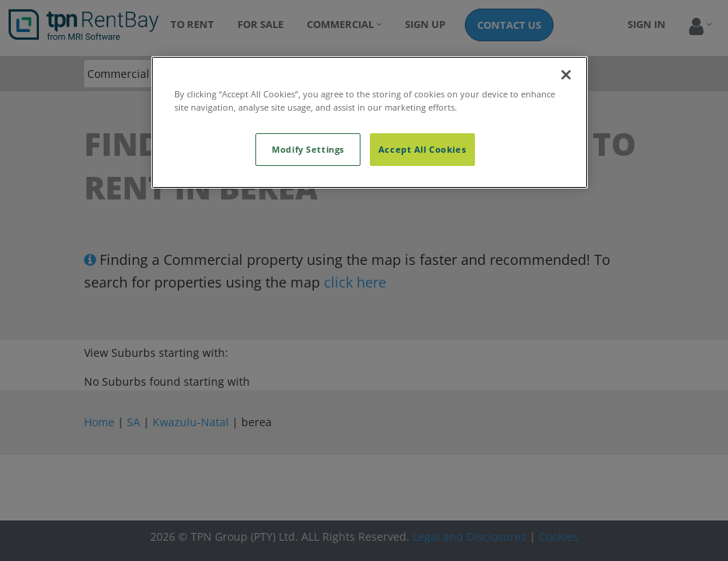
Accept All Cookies (422, 149)
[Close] (566, 75)
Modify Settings (308, 149)
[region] (369, 122)
